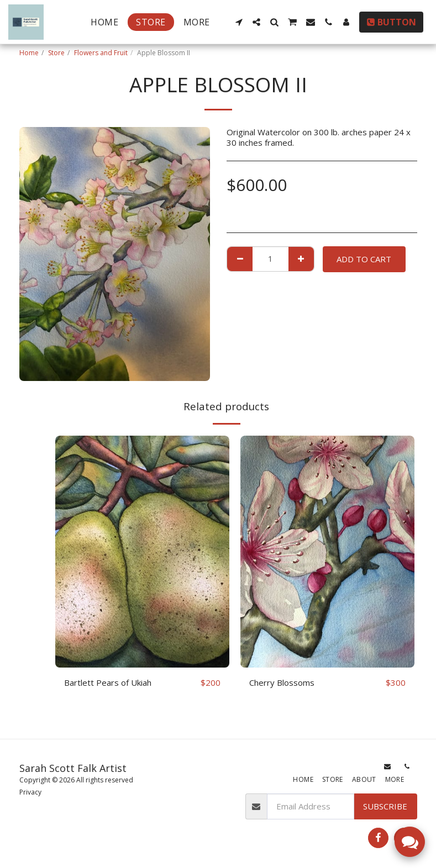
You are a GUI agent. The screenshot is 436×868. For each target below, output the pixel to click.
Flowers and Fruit (101, 53)
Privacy (30, 792)
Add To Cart (364, 259)
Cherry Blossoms (282, 682)
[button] (239, 22)
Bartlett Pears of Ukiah (108, 682)
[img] (142, 552)
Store (56, 53)
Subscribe (385, 806)
